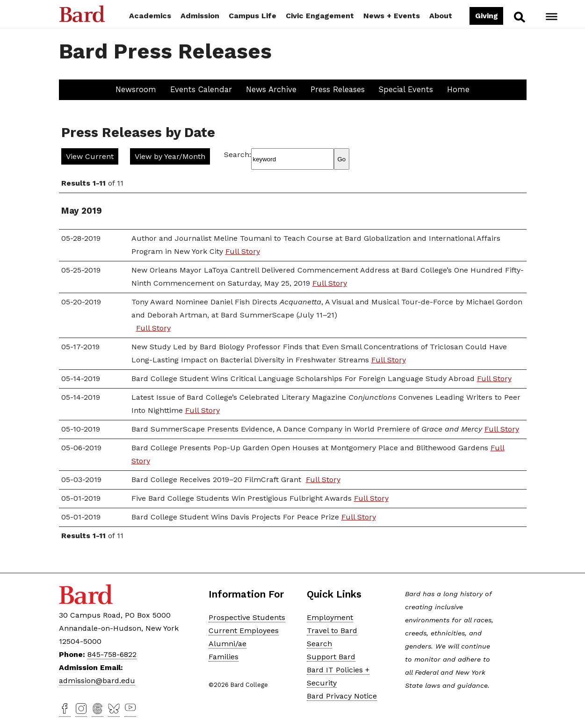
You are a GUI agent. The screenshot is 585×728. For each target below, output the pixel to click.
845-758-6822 (112, 654)
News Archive (271, 89)
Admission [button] (200, 16)
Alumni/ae (227, 644)
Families (224, 657)
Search (519, 17)
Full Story (243, 251)
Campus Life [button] (253, 16)
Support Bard (331, 657)
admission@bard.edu (97, 681)
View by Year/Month (170, 156)
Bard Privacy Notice (342, 696)
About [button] (441, 16)
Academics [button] (150, 16)
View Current (90, 156)
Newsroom (136, 89)
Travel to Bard (332, 631)
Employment (330, 617)
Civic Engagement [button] (320, 16)
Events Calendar (201, 89)
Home (458, 89)
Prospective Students (247, 617)
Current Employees (244, 631)
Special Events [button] (406, 89)
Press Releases (338, 89)
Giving (487, 16)
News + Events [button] (392, 16)
